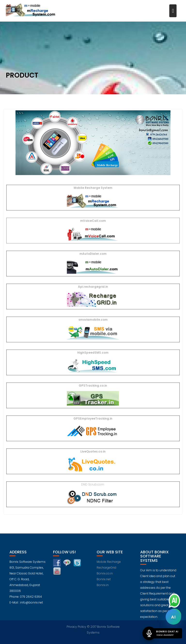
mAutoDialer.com (93, 254)
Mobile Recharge (109, 564)
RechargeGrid (106, 570)
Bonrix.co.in (105, 576)
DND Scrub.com (93, 485)
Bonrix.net (104, 581)
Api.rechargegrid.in (93, 287)
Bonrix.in (103, 587)
